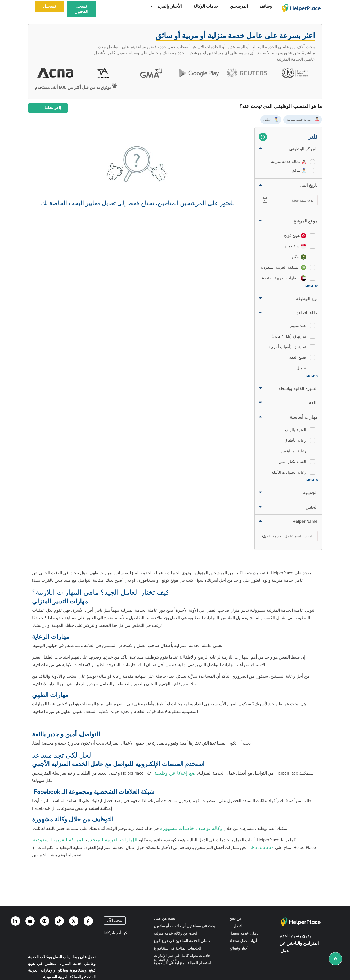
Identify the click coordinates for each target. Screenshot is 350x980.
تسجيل (50, 6)
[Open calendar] (265, 200)
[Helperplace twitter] (74, 921)
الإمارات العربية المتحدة (113, 840)
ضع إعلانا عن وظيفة (174, 773)
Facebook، (261, 848)
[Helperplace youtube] (30, 921)
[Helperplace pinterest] (45, 921)
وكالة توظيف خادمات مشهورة (191, 829)
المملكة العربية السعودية (59, 840)
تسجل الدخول (81, 9)
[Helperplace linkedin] (15, 921)
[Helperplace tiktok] (59, 921)
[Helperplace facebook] (88, 921)
